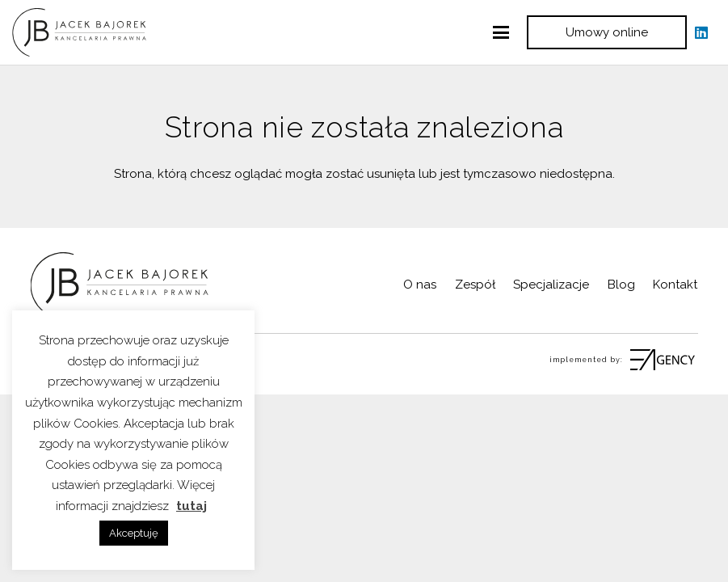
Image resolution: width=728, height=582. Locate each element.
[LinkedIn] (701, 32)
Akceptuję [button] (134, 533)
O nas (420, 285)
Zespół (475, 285)
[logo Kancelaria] (79, 32)
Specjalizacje (551, 285)
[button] (501, 32)
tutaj (191, 506)
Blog (621, 285)
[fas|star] (661, 360)
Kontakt (675, 285)
